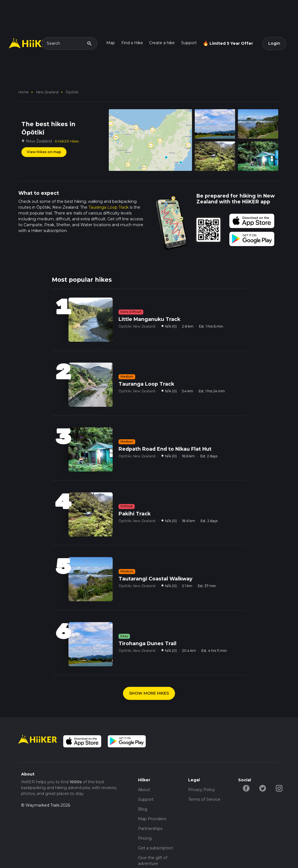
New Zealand (47, 92)
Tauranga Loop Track (109, 207)
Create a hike (162, 43)
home (24, 92)
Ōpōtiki (72, 92)
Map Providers (152, 819)
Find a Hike (132, 43)
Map (111, 43)
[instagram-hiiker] (279, 788)
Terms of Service (204, 799)
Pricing (145, 838)
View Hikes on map (44, 152)
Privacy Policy (202, 790)
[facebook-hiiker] (246, 788)
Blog (143, 809)
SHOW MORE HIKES (149, 693)
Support (189, 43)
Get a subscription (156, 848)
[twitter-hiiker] (263, 788)
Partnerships (150, 829)
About (144, 790)
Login (274, 43)
